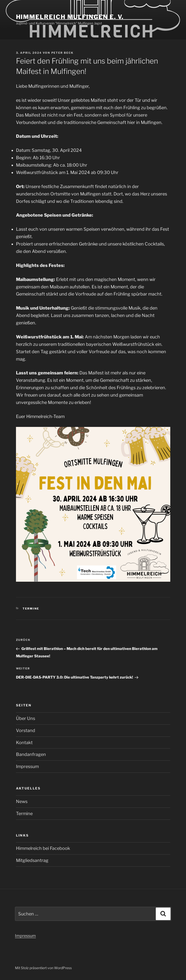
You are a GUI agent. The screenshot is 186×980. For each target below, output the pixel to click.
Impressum (27, 766)
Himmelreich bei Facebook (43, 848)
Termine (31, 609)
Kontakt (24, 743)
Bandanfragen (31, 754)
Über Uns (26, 718)
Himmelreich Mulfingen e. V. (70, 17)
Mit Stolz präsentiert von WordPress (43, 968)
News (22, 801)
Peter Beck (63, 53)
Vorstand (26, 730)
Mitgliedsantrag (32, 860)
